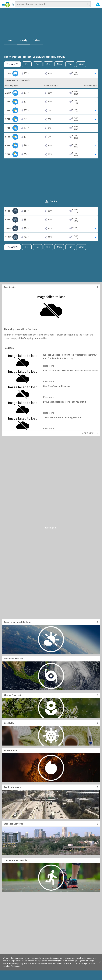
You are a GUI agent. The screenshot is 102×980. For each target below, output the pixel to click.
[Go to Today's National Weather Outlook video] (51, 636)
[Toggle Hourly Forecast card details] (51, 73)
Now (10, 40)
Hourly (23, 40)
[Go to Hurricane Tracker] (51, 673)
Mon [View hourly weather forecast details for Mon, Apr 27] (59, 64)
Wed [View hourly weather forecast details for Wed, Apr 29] (81, 64)
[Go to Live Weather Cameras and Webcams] (51, 838)
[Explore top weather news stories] (51, 287)
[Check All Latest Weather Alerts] (98, 4)
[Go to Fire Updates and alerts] (51, 765)
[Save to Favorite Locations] (13, 4)
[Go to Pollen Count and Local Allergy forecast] (51, 705)
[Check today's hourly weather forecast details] (12, 64)
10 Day (37, 40)
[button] (100, 962)
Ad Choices (15, 966)
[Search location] (53, 4)
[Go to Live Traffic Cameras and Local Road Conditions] (51, 802)
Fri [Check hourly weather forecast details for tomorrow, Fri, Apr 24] (27, 64)
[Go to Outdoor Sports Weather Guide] (51, 875)
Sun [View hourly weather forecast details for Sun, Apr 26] (48, 64)
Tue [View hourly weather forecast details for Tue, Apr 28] (70, 64)
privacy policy (23, 963)
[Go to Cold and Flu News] (51, 733)
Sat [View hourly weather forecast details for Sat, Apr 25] (38, 64)
